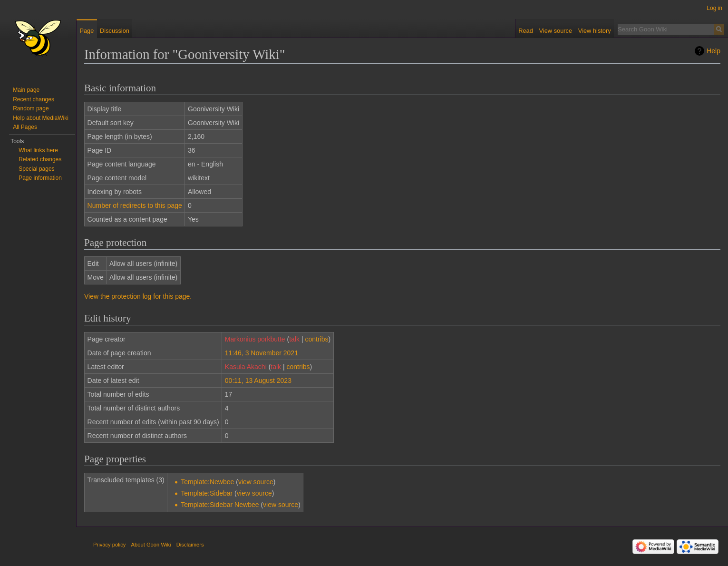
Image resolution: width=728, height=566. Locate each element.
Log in (714, 8)
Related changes (40, 159)
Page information (40, 178)
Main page (26, 90)
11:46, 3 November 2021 (262, 353)
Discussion (115, 31)
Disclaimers (190, 545)
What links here (38, 150)
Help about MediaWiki (41, 118)
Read (526, 31)
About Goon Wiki (151, 545)
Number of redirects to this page (135, 205)
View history (595, 31)
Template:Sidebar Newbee (220, 505)
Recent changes (34, 99)
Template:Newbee (207, 482)
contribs (316, 339)
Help (713, 51)
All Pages (25, 127)
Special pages (36, 169)
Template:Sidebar (207, 493)
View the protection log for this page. (138, 296)
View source (556, 31)
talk (294, 339)
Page (87, 31)
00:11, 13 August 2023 (258, 381)
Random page (31, 108)
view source (256, 482)
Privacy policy (109, 545)
